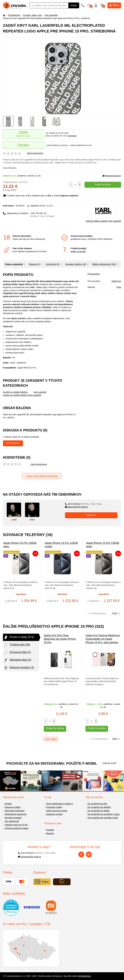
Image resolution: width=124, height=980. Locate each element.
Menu (114, 5)
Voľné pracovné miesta (56, 811)
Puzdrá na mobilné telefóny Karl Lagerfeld (22, 395)
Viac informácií (10, 168)
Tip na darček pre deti (97, 804)
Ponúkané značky (54, 807)
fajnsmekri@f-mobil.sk (76, 507)
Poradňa (50, 830)
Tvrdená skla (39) (17, 645)
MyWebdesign (84, 976)
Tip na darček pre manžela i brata (103, 818)
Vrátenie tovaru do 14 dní (16, 825)
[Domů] (4, 15)
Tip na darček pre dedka (98, 811)
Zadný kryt (116, 281)
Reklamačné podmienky (16, 814)
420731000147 (84, 504)
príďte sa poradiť (78, 251)
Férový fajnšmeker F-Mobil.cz (59, 804)
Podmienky (72, 136)
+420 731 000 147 (42, 215)
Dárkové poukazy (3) (19, 668)
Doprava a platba (13, 807)
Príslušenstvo (14, 15)
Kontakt (8, 804)
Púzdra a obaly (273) (19, 637)
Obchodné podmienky (15, 811)
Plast (119, 287)
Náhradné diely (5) (17, 660)
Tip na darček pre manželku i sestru (104, 814)
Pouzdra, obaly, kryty (33, 15)
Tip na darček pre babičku (99, 807)
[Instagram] (89, 854)
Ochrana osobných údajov (17, 828)
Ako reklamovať (12, 821)
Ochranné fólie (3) (17, 653)
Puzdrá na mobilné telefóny (15, 392)
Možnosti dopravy (112, 176)
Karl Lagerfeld (51, 15)
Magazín (50, 833)
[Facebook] (81, 854)
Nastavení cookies (54, 814)
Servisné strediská (13, 818)
